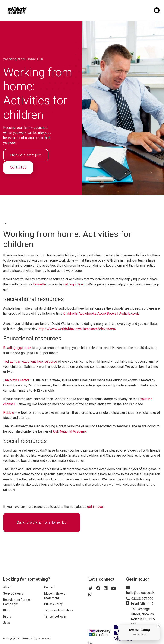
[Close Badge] (159, 626)
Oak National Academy (70, 431)
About (7, 587)
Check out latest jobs (26, 155)
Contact (50, 587)
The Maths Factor (16, 380)
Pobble (9, 413)
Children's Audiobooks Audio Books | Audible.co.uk (101, 313)
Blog (6, 610)
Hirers (7, 617)
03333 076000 (142, 599)
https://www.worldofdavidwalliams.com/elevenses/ (78, 329)
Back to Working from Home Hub (42, 522)
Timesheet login (55, 617)
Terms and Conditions (59, 610)
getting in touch (75, 284)
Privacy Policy (53, 604)
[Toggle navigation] (157, 10)
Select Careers (13, 593)
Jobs (7, 623)
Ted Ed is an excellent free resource (30, 361)
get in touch (96, 507)
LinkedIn (40, 284)
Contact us (18, 167)
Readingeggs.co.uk (17, 348)
